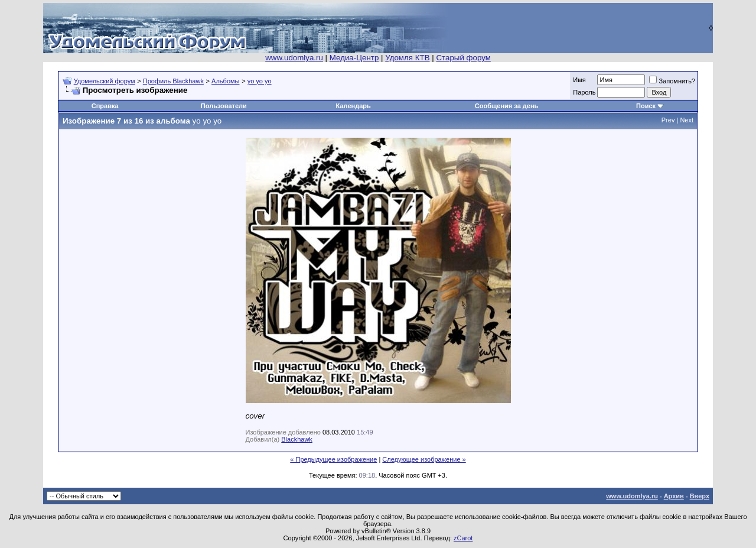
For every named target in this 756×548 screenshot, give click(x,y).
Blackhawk (297, 439)
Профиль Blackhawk (173, 81)
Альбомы (225, 81)
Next (687, 120)
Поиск (646, 106)
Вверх (700, 496)
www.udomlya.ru (294, 58)
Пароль (584, 92)
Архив (674, 496)
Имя (579, 80)
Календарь (353, 106)
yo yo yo (260, 81)
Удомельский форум (105, 81)
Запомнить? (672, 81)
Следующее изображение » (424, 459)
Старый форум (463, 58)
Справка (105, 106)
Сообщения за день (506, 106)
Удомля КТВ (407, 58)
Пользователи (224, 106)
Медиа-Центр (354, 58)
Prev (668, 120)
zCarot (463, 538)
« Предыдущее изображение (333, 459)
